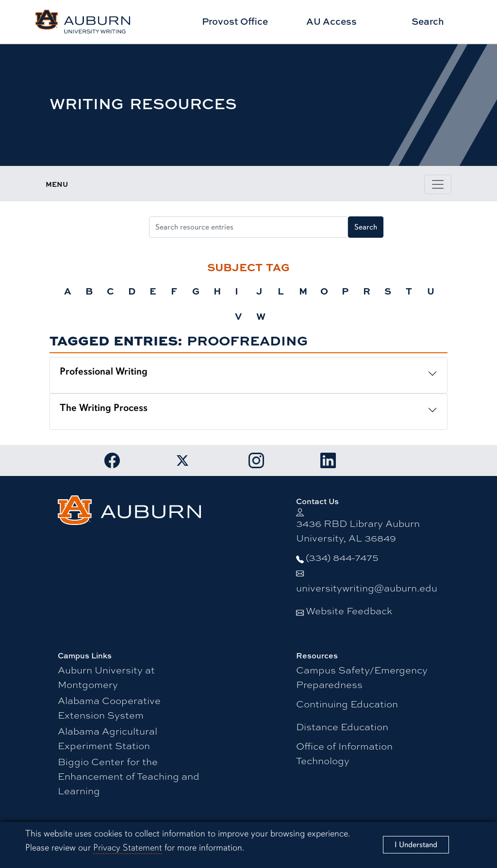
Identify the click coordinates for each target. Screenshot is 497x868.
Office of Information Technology (344, 753)
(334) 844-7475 (342, 557)
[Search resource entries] (248, 227)
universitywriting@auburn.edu (367, 588)
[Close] (416, 845)
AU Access (331, 21)
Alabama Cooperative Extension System (109, 708)
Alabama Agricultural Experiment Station (108, 738)
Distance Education (342, 727)
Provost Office (235, 21)
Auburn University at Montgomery (106, 677)
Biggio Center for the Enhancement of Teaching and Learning (129, 776)
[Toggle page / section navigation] (438, 184)
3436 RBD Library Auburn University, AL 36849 (358, 531)
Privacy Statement (128, 848)
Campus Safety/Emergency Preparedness (362, 677)
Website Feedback (349, 611)
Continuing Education (347, 704)
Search (428, 21)
